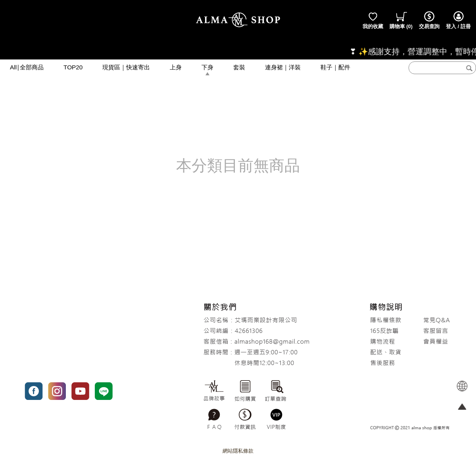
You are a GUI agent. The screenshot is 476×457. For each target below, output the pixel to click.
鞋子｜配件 (335, 67)
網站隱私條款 (238, 451)
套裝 (239, 67)
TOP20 (73, 67)
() (401, 20)
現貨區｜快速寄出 (126, 67)
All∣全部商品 (27, 67)
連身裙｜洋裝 (283, 67)
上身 (176, 67)
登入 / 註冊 (458, 20)
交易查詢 (429, 20)
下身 (207, 67)
